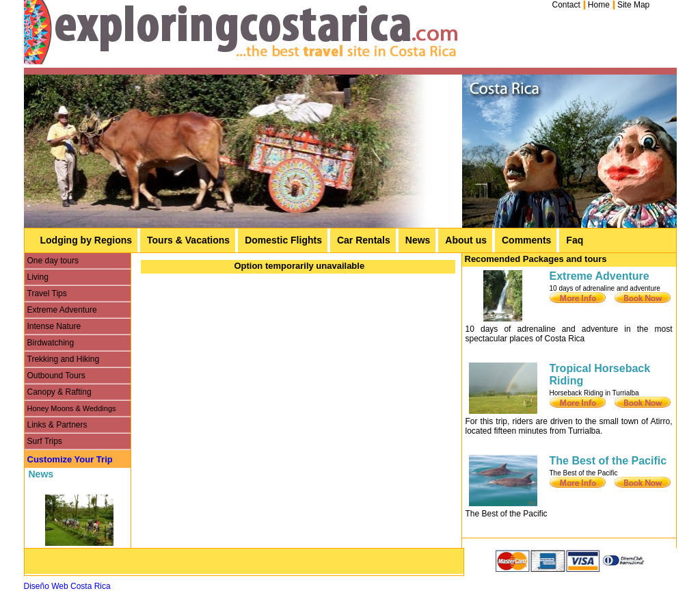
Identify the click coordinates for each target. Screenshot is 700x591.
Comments (526, 240)
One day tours (53, 261)
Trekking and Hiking (64, 359)
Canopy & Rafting (59, 392)
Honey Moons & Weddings (72, 408)
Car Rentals (364, 240)
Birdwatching (51, 343)
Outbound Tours (56, 376)
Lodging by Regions (86, 240)
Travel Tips (47, 293)
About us (466, 240)
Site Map (633, 5)
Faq (575, 240)
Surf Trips (45, 441)
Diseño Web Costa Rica (67, 586)
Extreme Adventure (62, 310)
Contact (566, 5)
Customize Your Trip (70, 459)
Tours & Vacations (188, 240)
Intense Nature (54, 326)
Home (599, 5)
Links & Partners (57, 425)
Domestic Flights (283, 240)
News (418, 240)
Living (38, 277)
